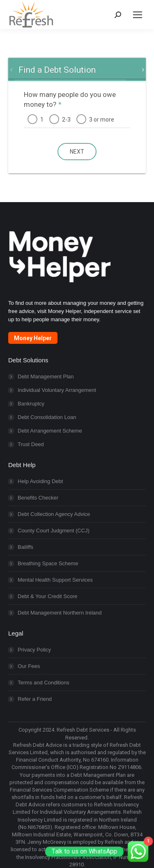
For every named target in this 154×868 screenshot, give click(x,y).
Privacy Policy (34, 650)
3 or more (102, 120)
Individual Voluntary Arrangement (57, 390)
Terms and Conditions (44, 683)
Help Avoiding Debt (40, 481)
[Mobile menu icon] (138, 15)
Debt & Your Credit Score (47, 596)
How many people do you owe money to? (70, 99)
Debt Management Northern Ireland (60, 613)
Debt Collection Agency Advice (54, 514)
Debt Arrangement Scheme (50, 431)
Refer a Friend (35, 699)
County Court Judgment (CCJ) (54, 531)
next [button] (77, 152)
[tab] (57, 70)
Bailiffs (25, 547)
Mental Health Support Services (55, 580)
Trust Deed (31, 444)
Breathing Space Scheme (48, 563)
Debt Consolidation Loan (47, 417)
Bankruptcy (31, 404)
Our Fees (29, 666)
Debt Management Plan (46, 376)
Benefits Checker (38, 498)
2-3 (66, 120)
